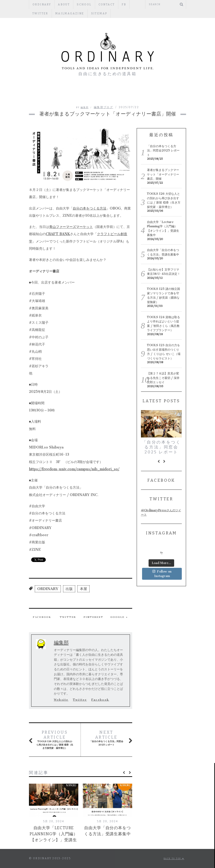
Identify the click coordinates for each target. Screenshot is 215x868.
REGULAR (116, 94)
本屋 (83, 589)
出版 (69, 589)
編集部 (85, 107)
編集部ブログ (58, 94)
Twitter (141, 4)
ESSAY (97, 94)
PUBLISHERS (139, 94)
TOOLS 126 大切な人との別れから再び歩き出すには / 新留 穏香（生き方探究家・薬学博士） (55, 740)
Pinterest (93, 617)
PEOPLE (79, 94)
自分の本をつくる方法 (90, 208)
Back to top (174, 859)
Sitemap (76, 13)
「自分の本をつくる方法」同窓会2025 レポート (107, 738)
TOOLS (160, 94)
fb (124, 4)
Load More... (161, 564)
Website (61, 700)
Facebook (42, 617)
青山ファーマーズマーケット (71, 227)
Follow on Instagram (162, 575)
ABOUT (64, 4)
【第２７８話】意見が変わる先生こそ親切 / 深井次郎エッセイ (163, 378)
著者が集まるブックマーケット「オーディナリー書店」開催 (163, 174)
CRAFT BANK (58, 234)
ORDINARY (42, 4)
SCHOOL (84, 4)
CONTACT (107, 4)
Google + (119, 617)
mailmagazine (47, 13)
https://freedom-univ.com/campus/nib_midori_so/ (74, 469)
